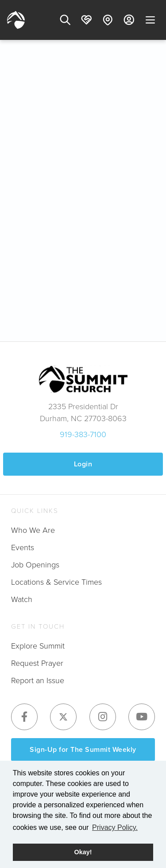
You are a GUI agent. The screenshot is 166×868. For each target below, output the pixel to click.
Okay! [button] (83, 852)
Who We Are (33, 530)
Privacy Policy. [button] (115, 827)
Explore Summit (38, 646)
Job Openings (35, 565)
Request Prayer (37, 663)
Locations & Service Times (56, 582)
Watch (22, 599)
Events (23, 547)
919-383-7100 (83, 434)
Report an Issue (38, 680)
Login (83, 464)
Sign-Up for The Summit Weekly (83, 749)
